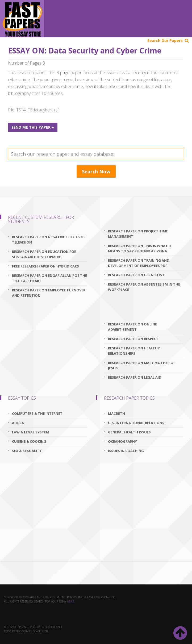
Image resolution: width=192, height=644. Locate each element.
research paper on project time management (138, 234)
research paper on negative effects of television (49, 240)
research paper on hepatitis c (136, 275)
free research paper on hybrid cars (45, 266)
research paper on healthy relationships (134, 351)
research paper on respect (133, 339)
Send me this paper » (33, 127)
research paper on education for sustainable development (44, 254)
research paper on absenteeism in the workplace (144, 287)
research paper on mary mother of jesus (142, 365)
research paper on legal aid (135, 377)
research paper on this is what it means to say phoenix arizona (140, 248)
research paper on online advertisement (132, 327)
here (70, 601)
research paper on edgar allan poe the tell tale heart (49, 278)
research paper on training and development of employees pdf (139, 263)
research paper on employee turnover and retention (49, 293)
